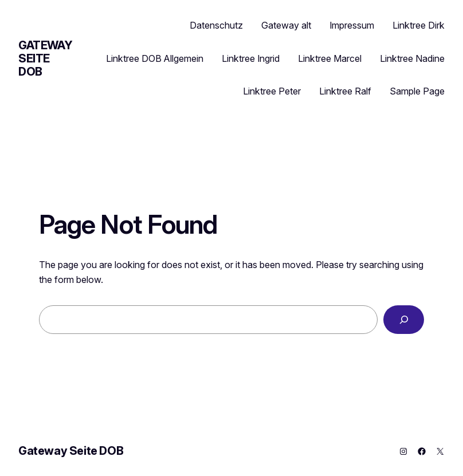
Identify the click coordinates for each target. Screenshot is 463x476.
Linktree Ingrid (251, 58)
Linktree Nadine (412, 58)
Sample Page (417, 91)
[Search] (404, 319)
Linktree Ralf (345, 91)
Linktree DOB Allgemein (155, 58)
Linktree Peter (272, 91)
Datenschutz (216, 25)
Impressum (352, 25)
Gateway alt (286, 25)
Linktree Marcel (330, 58)
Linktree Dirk (419, 25)
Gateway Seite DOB (45, 58)
